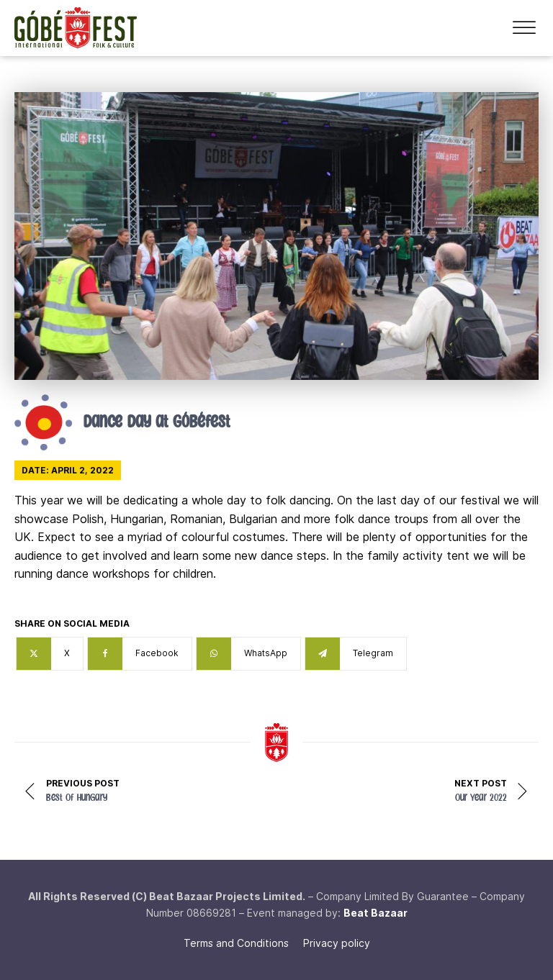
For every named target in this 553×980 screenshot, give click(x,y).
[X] (50, 654)
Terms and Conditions (236, 943)
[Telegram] (356, 654)
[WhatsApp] (248, 654)
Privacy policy (337, 943)
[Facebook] (140, 654)
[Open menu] (524, 28)
